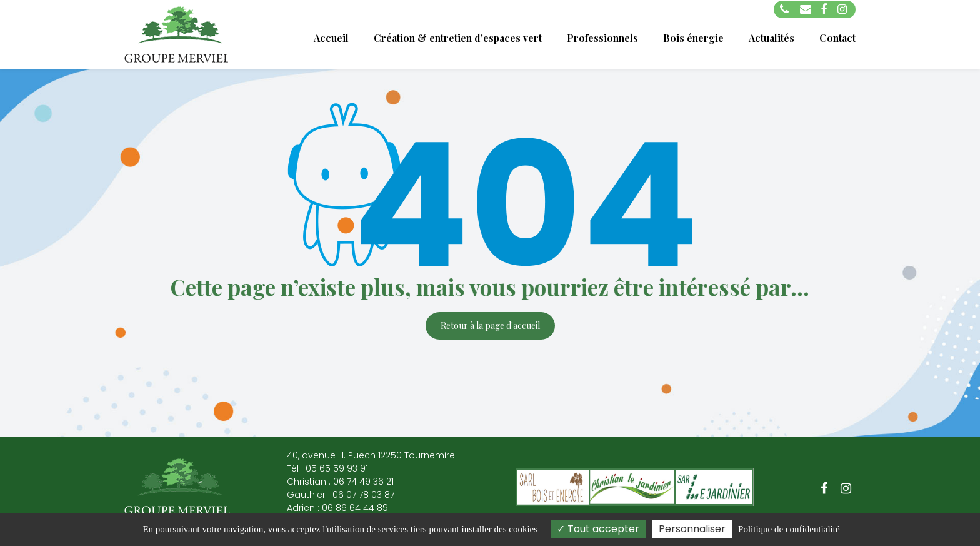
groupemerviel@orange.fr (806, 9)
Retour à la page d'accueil (490, 326)
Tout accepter (598, 529)
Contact (837, 38)
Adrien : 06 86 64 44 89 (337, 508)
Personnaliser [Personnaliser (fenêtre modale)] (692, 529)
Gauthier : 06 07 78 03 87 (341, 495)
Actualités (772, 38)
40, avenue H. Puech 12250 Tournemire (371, 455)
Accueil (331, 38)
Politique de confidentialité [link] (789, 529)
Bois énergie (693, 38)
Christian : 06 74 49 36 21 (340, 482)
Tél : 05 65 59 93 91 (327, 468)
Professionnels (602, 38)
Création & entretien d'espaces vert (458, 38)
